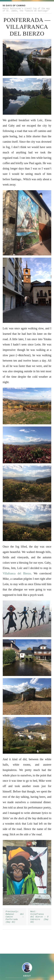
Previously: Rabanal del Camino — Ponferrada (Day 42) (15, 917)
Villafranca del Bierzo (17, 573)
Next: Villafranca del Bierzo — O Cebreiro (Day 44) (39, 917)
